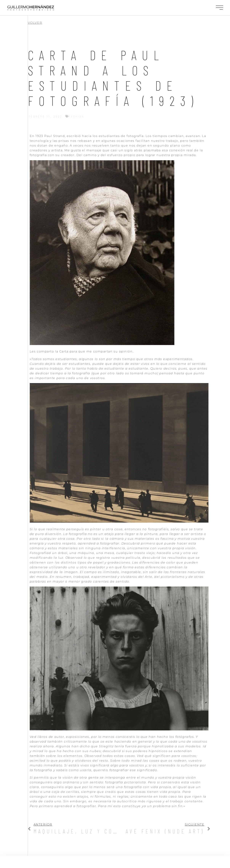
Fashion (77, 116)
